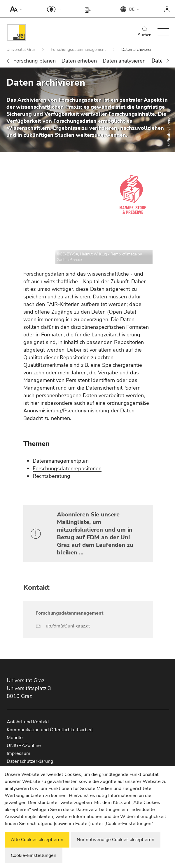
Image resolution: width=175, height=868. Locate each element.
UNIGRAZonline (24, 746)
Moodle (15, 738)
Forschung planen (35, 61)
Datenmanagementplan (61, 461)
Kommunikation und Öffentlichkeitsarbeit (50, 730)
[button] (15, 9)
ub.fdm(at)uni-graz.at (68, 626)
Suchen (145, 32)
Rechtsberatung (51, 476)
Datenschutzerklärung (30, 761)
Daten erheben (79, 61)
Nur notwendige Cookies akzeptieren (116, 840)
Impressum (19, 753)
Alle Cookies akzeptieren (37, 840)
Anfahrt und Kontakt (28, 722)
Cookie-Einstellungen (34, 855)
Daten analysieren (124, 61)
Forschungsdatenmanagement (79, 50)
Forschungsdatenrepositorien (67, 468)
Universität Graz (21, 50)
